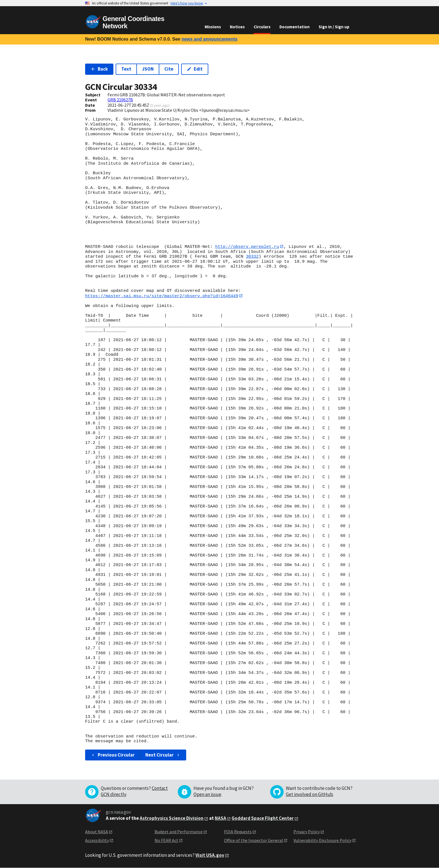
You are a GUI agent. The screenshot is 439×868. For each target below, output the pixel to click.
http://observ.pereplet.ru (247, 247)
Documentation (295, 27)
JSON (148, 69)
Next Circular (163, 755)
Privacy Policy (307, 832)
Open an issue (207, 795)
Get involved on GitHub (309, 795)
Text (126, 69)
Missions (213, 27)
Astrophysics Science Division (172, 818)
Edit (195, 69)
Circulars (262, 27)
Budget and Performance (179, 832)
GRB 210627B (120, 100)
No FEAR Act (166, 840)
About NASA (97, 832)
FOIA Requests (238, 832)
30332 (252, 257)
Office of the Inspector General (254, 840)
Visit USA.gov (210, 855)
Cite (169, 69)
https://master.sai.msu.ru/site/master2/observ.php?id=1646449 (162, 296)
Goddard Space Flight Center (263, 818)
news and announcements (209, 39)
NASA (220, 818)
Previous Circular (113, 755)
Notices (237, 27)
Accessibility (97, 840)
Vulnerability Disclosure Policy (322, 840)
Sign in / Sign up (334, 27)
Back (99, 69)
